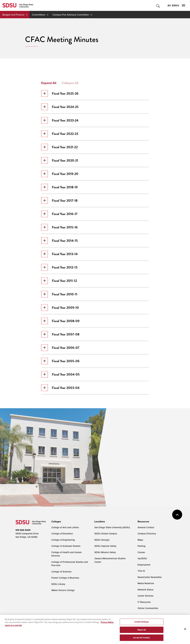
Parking (142, 546)
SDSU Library (58, 584)
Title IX (141, 571)
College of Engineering (63, 540)
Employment (144, 565)
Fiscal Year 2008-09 (60, 321)
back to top (177, 515)
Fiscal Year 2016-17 (59, 214)
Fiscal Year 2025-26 (60, 93)
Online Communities (148, 608)
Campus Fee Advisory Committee (71, 15)
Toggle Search (158, 5)
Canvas (141, 552)
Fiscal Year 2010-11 (59, 294)
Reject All (142, 631)
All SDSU (176, 5)
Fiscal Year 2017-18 (59, 201)
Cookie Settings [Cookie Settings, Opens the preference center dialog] (142, 623)
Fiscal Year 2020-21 (60, 160)
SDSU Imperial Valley (105, 546)
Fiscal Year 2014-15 (59, 241)
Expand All (49, 83)
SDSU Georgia (102, 540)
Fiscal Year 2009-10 (60, 308)
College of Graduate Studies (66, 546)
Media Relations (146, 583)
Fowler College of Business (65, 578)
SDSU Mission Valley (105, 552)
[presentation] (56, 522)
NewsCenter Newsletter (150, 577)
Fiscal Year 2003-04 (60, 388)
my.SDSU (142, 558)
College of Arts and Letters (65, 527)
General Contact (146, 527)
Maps (140, 540)
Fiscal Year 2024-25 (60, 107)
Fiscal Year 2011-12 (59, 281)
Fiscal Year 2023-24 (60, 120)
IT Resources (144, 602)
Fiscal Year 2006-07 (60, 348)
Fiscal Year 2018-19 (59, 187)
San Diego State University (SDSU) (112, 527)
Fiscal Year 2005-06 (60, 361)
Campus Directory (147, 533)
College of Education (62, 533)
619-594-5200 (23, 530)
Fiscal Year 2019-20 (60, 174)
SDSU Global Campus (106, 533)
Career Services (145, 596)
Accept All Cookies (142, 639)
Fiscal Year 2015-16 (59, 227)
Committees (39, 15)
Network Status (145, 590)
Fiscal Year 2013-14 (59, 254)
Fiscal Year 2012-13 (59, 267)
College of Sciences (61, 572)
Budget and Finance (13, 15)
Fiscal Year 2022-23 (60, 134)
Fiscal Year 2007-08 (60, 334)
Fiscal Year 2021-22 (59, 147)
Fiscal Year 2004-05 (60, 374)
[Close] (185, 630)
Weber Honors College (63, 590)
